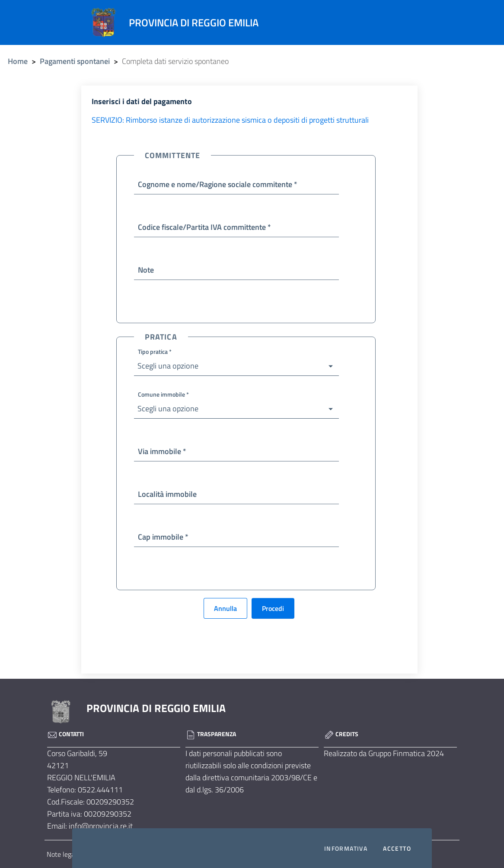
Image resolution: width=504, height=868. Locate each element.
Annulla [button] (225, 608)
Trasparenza (211, 734)
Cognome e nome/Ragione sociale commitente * (218, 184)
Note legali (62, 854)
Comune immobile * (163, 394)
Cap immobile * (163, 537)
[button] (236, 366)
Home (18, 61)
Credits (341, 734)
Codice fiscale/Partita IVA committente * (204, 227)
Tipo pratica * (155, 351)
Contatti (65, 734)
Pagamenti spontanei (75, 61)
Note (146, 270)
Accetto (397, 849)
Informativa (346, 849)
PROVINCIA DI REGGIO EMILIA (156, 708)
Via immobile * (162, 451)
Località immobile (167, 494)
